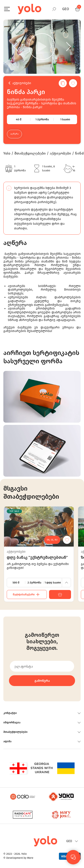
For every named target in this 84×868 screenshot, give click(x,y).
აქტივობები (22, 83)
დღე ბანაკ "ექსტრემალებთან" (37, 557)
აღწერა (14, 134)
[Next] (69, 47)
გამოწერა (42, 681)
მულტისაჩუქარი (27, 594)
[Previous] (15, 47)
